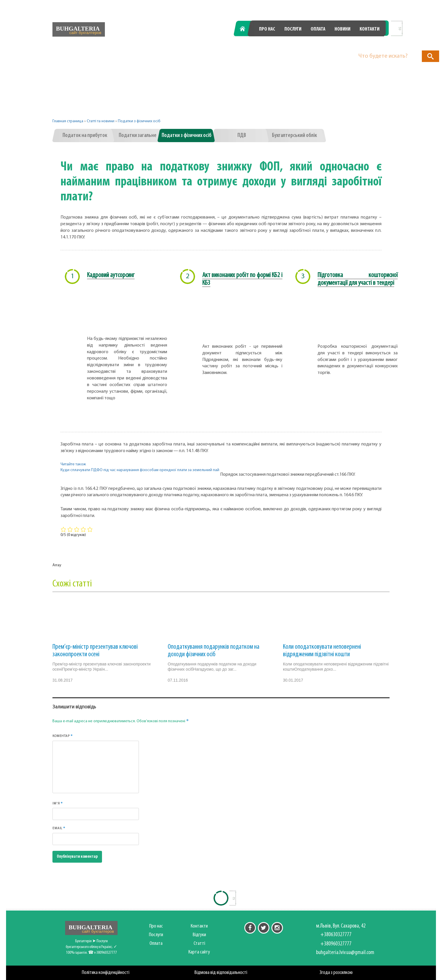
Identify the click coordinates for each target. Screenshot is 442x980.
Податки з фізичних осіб (139, 121)
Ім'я (58, 803)
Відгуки (199, 935)
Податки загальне (138, 136)
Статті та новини (101, 121)
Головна (246, 29)
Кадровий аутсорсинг (111, 275)
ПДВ (242, 136)
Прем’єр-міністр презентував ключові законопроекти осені (95, 651)
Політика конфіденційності (106, 973)
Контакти (370, 29)
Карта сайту (199, 952)
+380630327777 (293, 44)
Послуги (293, 29)
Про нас (267, 29)
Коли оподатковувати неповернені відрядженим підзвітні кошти (322, 651)
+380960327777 (357, 44)
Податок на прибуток (85, 136)
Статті (199, 944)
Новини (342, 29)
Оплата (318, 29)
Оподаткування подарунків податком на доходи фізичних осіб (214, 651)
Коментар (63, 736)
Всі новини (347, 136)
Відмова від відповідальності (221, 973)
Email (59, 828)
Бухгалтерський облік (294, 136)
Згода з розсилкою (336, 973)
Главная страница (68, 121)
